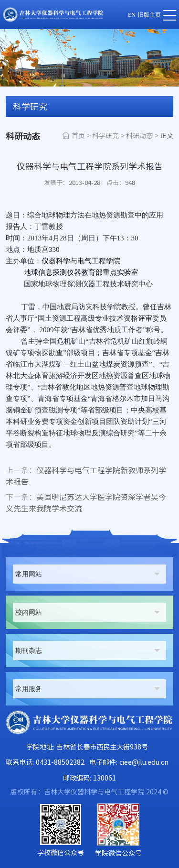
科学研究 (105, 136)
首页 (78, 136)
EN (132, 15)
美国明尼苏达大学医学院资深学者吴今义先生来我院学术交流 (86, 503)
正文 (167, 136)
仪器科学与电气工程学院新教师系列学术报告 (86, 476)
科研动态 (139, 136)
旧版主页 (149, 15)
